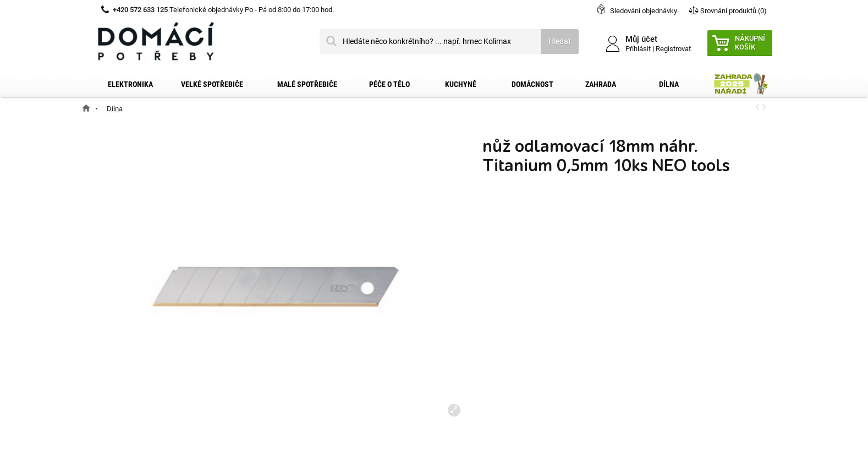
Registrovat (673, 49)
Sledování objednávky (644, 11)
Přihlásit (638, 49)
